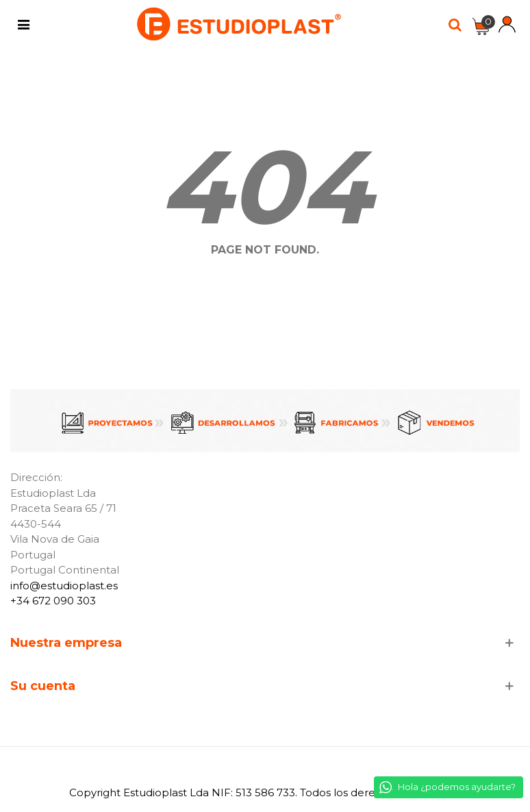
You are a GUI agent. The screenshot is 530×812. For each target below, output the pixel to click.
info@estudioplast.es (64, 586)
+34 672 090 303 (53, 601)
